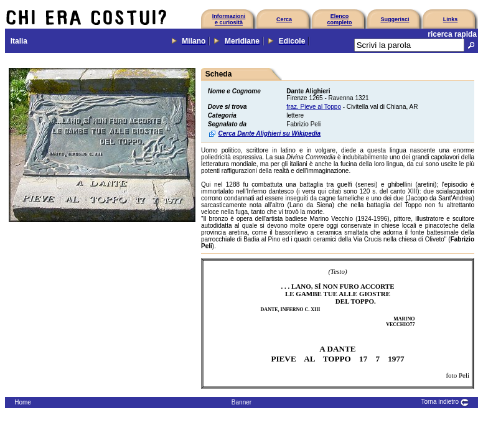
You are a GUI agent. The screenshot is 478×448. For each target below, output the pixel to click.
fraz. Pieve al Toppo (314, 107)
